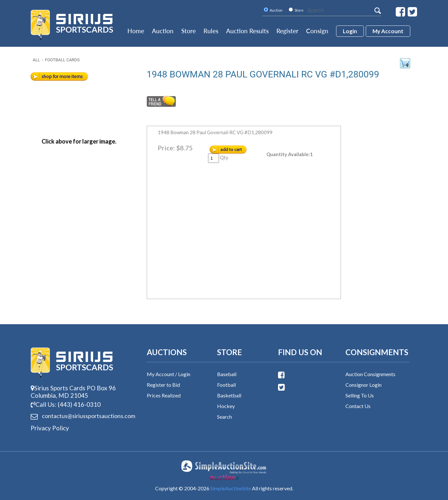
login (350, 31)
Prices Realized (164, 395)
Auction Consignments (370, 374)
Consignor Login (363, 385)
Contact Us (358, 406)
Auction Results (247, 31)
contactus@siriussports (81, 416)
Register (287, 31)
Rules (211, 31)
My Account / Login (169, 374)
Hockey (226, 406)
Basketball (229, 395)
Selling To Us (360, 395)
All (36, 60)
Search (224, 417)
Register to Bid (163, 385)
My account (388, 31)
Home (136, 31)
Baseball (227, 374)
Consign (317, 31)
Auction (163, 31)
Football (226, 385)
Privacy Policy (50, 428)
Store (189, 31)
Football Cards (62, 60)
